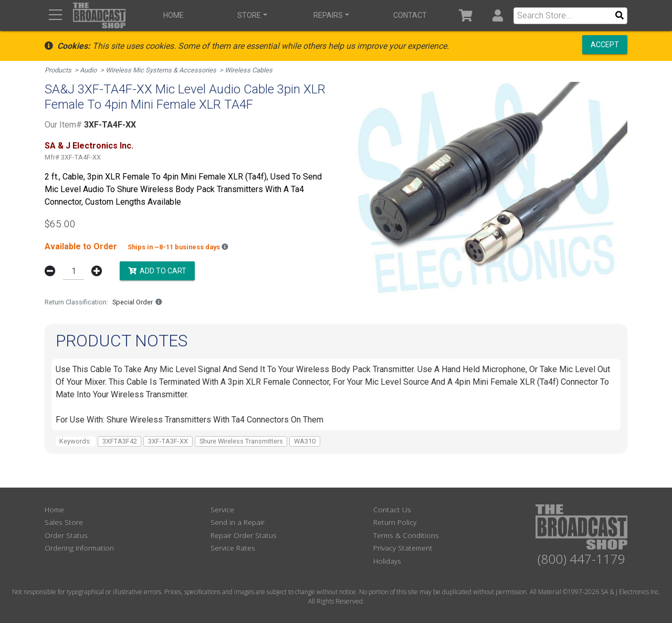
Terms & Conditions (406, 535)
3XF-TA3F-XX (168, 441)
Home (174, 15)
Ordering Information (79, 548)
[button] (497, 15)
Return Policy (395, 522)
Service (222, 509)
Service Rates (233, 548)
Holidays (387, 561)
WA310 (305, 441)
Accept (605, 45)
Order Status (66, 535)
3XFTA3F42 (120, 441)
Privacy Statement (403, 548)
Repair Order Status (244, 535)
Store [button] (249, 15)
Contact (410, 15)
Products (58, 70)
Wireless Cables (249, 70)
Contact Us (392, 509)
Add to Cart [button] (157, 270)
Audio (88, 70)
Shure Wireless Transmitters (241, 441)
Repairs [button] (328, 15)
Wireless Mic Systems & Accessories (161, 70)
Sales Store (64, 522)
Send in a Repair (238, 522)
